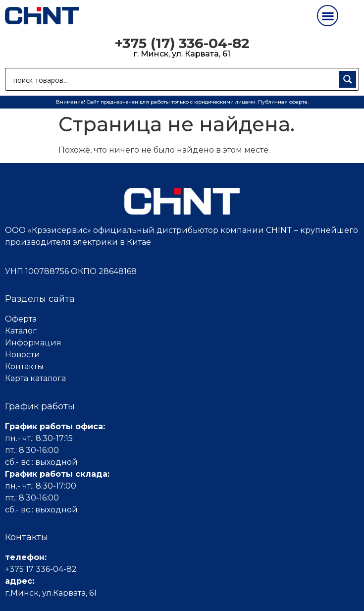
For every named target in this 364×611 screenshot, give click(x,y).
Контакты (24, 366)
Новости (23, 355)
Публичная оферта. (283, 102)
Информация (33, 343)
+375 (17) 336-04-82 (182, 43)
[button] (328, 16)
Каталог (21, 331)
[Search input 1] (174, 79)
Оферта (21, 319)
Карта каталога (35, 378)
